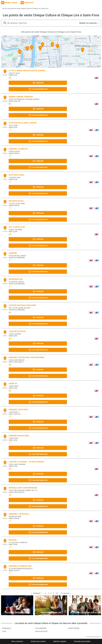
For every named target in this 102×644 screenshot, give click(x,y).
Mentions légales (60, 641)
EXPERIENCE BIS (16, 279)
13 (62, 593)
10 (57, 593)
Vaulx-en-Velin (41, 631)
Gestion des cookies (38, 641)
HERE (99, 67)
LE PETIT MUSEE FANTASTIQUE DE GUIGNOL (27, 71)
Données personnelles (82, 641)
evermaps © (97, 637)
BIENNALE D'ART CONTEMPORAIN (23, 488)
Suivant (66, 593)
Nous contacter (17, 641)
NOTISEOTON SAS (16, 201)
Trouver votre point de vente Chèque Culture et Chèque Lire (21, 8)
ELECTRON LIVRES (16, 175)
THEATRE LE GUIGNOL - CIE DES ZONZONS (26, 462)
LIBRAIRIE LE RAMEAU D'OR (20, 566)
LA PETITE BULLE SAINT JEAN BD (23, 123)
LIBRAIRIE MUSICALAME (19, 436)
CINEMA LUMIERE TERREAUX (21, 97)
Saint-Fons (45, 8)
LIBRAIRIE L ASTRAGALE (19, 514)
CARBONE (13, 253)
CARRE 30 (13, 383)
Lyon (4, 631)
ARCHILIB (13, 540)
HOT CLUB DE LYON (17, 227)
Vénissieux (7, 628)
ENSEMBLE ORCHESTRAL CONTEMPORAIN (26, 357)
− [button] (98, 41)
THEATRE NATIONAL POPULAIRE (22, 305)
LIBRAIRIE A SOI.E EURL (18, 410)
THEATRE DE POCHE (17, 331)
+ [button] (98, 38)
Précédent (37, 593)
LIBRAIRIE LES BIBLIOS (18, 149)
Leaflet (88, 67)
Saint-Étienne (74, 628)
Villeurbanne (41, 628)
